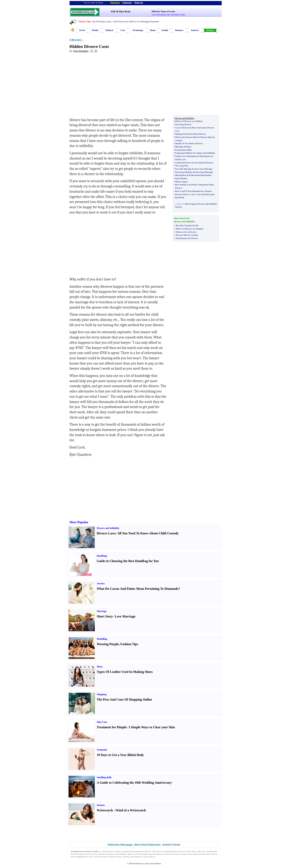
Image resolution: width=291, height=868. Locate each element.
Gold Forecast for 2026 (123, 21)
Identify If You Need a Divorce (189, 143)
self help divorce (108, 851)
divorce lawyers (181, 854)
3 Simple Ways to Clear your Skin (152, 727)
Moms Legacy (181, 182)
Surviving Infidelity (184, 172)
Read (73, 854)
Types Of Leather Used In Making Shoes (125, 672)
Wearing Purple (108, 644)
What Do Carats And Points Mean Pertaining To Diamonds (138, 589)
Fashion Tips (129, 644)
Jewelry (101, 584)
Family (165, 30)
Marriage (102, 611)
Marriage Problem (183, 147)
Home (153, 30)
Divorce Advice (182, 194)
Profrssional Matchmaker (200, 175)
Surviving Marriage (204, 172)
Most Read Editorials (148, 845)
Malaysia (139, 2)
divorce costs (88, 857)
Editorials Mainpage (120, 845)
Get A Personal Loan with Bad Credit (168, 15)
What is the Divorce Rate (186, 137)
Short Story (105, 616)
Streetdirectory (138, 864)
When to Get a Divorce (186, 232)
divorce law (170, 854)
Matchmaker (181, 175)
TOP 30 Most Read (120, 12)
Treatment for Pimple (112, 727)
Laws (193, 194)
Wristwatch (105, 810)
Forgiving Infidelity (184, 153)
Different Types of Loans (163, 11)
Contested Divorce (183, 163)
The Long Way (182, 166)
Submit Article (171, 845)
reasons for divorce (91, 854)
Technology (138, 30)
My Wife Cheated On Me (187, 225)
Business (179, 30)
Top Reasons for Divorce (187, 238)
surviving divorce (137, 857)
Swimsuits (102, 750)
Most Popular (79, 522)
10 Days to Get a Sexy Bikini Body (120, 755)
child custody (193, 854)
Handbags (102, 556)
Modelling (102, 639)
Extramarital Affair (183, 150)
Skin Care (102, 722)
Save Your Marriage (203, 169)
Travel (82, 30)
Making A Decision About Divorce (190, 134)
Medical (109, 30)
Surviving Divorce (183, 124)
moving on (151, 857)
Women (101, 805)
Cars (123, 30)
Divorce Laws (106, 533)
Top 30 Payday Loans (102, 21)
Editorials (75, 40)
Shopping (102, 694)
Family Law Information (186, 156)
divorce (183, 851)
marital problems (170, 851)
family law (161, 854)
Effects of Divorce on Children (189, 121)
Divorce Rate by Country (187, 235)
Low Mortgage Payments (148, 21)
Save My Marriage (183, 169)
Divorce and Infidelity (108, 528)
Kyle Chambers (81, 51)
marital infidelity (120, 854)
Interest (195, 30)
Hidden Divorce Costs (89, 47)
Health (95, 30)
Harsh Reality (181, 178)
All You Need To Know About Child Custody (148, 533)
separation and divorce (143, 851)
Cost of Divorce (182, 128)
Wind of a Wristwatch (131, 810)
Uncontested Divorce (204, 163)
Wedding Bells (104, 777)
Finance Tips (85, 21)
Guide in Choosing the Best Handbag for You (128, 561)
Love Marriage (125, 616)
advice (159, 851)
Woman (210, 30)
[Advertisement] (102, 85)
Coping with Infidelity (205, 153)
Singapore (115, 2)
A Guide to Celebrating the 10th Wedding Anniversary (134, 783)
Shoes (100, 667)
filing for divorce (115, 857)
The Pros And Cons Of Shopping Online (124, 699)
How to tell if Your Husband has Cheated (193, 191)
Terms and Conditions (153, 864)
